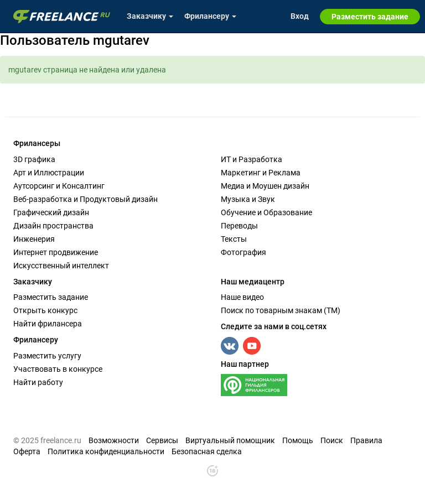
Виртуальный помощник (230, 440)
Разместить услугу (47, 356)
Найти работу (38, 382)
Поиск (332, 440)
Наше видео (242, 297)
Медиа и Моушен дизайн (265, 186)
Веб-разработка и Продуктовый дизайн (85, 199)
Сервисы (162, 440)
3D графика (34, 159)
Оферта (27, 451)
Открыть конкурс (45, 310)
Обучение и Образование (266, 212)
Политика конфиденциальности (106, 451)
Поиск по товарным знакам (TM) (281, 310)
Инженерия (34, 239)
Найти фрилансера (48, 324)
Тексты (234, 239)
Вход (300, 16)
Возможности (114, 440)
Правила (366, 440)
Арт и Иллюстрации (49, 173)
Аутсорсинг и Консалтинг (59, 186)
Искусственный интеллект (61, 266)
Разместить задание (51, 297)
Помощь (298, 440)
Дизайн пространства (53, 226)
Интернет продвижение (56, 252)
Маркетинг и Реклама (261, 173)
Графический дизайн (51, 212)
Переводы (239, 226)
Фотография (243, 252)
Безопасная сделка (207, 451)
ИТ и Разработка (252, 159)
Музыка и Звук (248, 199)
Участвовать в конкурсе (58, 369)
